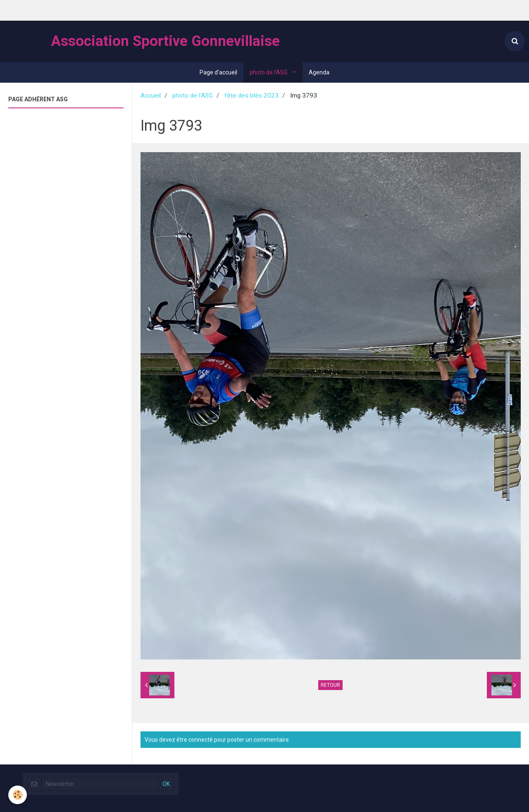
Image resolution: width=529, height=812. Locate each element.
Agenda (319, 72)
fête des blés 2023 (251, 96)
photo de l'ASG (269, 72)
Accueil (151, 96)
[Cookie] (18, 795)
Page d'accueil (218, 72)
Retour (330, 685)
